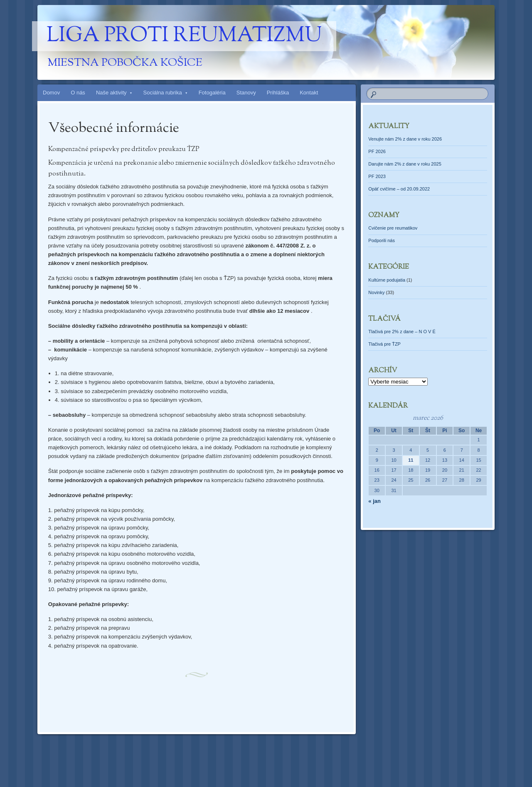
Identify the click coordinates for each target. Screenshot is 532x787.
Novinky (376, 292)
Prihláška (278, 93)
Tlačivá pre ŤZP (384, 344)
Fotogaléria (212, 93)
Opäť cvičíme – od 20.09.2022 (399, 189)
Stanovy (246, 93)
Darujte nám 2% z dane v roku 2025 (405, 164)
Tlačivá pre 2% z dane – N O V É (402, 332)
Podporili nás (382, 240)
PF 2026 (377, 151)
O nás (78, 93)
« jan (374, 501)
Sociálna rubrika (163, 93)
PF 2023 (377, 176)
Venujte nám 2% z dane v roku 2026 (405, 139)
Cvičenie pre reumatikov (393, 228)
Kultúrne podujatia (387, 280)
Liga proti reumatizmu (184, 36)
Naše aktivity (111, 93)
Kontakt (309, 93)
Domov (51, 93)
